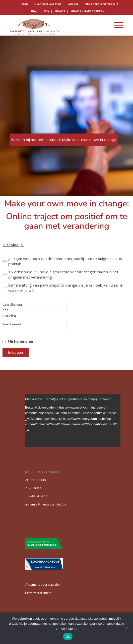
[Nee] (127, 628)
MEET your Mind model (100, 4)
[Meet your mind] (55, 25)
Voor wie (73, 4)
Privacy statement (38, 593)
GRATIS (60, 11)
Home (24, 4)
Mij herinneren (20, 341)
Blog (34, 11)
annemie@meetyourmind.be (46, 504)
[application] (73, 421)
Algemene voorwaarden (43, 585)
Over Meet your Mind (48, 4)
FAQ (46, 11)
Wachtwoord (12, 324)
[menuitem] (25, 4)
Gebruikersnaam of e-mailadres (12, 310)
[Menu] (116, 25)
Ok (68, 637)
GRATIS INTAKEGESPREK (88, 11)
